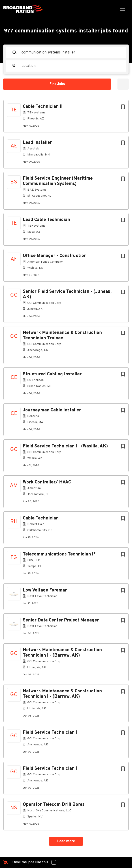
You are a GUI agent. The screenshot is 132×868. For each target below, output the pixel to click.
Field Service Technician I (50, 733)
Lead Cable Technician (46, 220)
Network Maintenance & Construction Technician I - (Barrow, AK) (62, 653)
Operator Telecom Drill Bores (54, 805)
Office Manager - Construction (55, 256)
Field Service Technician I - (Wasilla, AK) (65, 446)
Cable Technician (41, 518)
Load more (66, 841)
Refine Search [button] (123, 84)
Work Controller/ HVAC (47, 482)
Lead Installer (37, 143)
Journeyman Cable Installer (52, 410)
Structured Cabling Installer (52, 374)
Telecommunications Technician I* (59, 554)
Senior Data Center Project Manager (61, 620)
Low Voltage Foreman (45, 590)
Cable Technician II (43, 107)
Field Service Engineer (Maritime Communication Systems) (58, 181)
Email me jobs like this (30, 862)
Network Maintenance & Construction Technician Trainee (62, 336)
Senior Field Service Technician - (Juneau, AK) (67, 294)
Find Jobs (57, 84)
